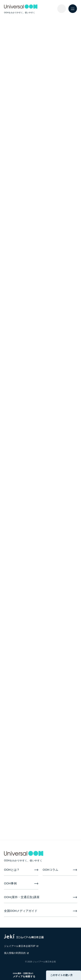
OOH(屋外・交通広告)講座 (22, 897)
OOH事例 (10, 883)
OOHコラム (51, 870)
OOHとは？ (12, 870)
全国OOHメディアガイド (21, 911)
